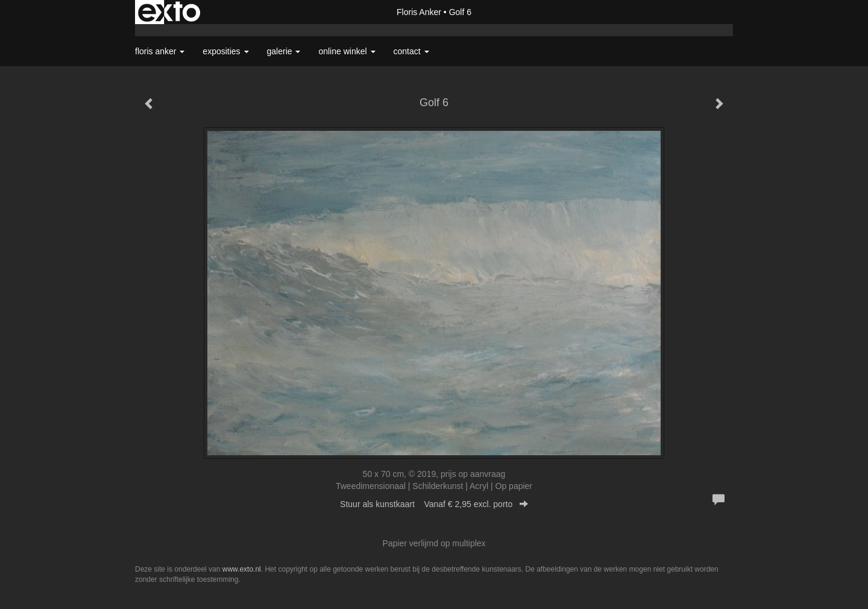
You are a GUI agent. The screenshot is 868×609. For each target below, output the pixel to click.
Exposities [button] (225, 51)
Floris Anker (419, 12)
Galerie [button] (284, 51)
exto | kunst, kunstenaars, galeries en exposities (169, 12)
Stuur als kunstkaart (434, 504)
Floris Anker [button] (160, 51)
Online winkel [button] (347, 51)
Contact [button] (411, 51)
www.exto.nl (242, 569)
